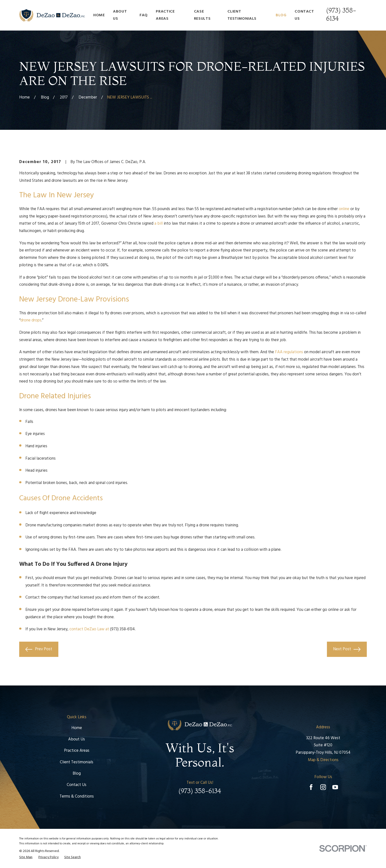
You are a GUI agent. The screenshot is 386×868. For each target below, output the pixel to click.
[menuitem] (26, 858)
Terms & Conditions (77, 796)
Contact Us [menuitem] (304, 15)
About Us (77, 739)
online (344, 209)
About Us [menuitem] (120, 15)
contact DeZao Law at (89, 629)
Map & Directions (323, 760)
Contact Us (77, 785)
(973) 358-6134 (122, 629)
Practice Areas (77, 751)
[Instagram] (323, 787)
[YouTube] (335, 787)
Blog (77, 774)
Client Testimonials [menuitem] (242, 15)
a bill (159, 224)
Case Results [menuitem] (202, 15)
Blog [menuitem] (281, 15)
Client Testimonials (77, 762)
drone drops (31, 320)
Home (77, 728)
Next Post (347, 649)
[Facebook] (311, 787)
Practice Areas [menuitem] (165, 15)
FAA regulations (289, 352)
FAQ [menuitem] (144, 15)
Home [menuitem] (99, 15)
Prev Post (39, 649)
